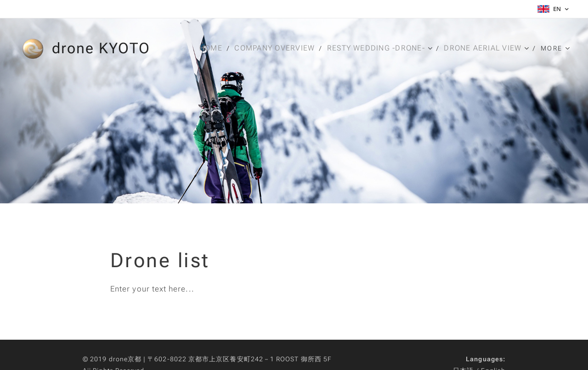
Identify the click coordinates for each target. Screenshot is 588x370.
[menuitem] (213, 48)
